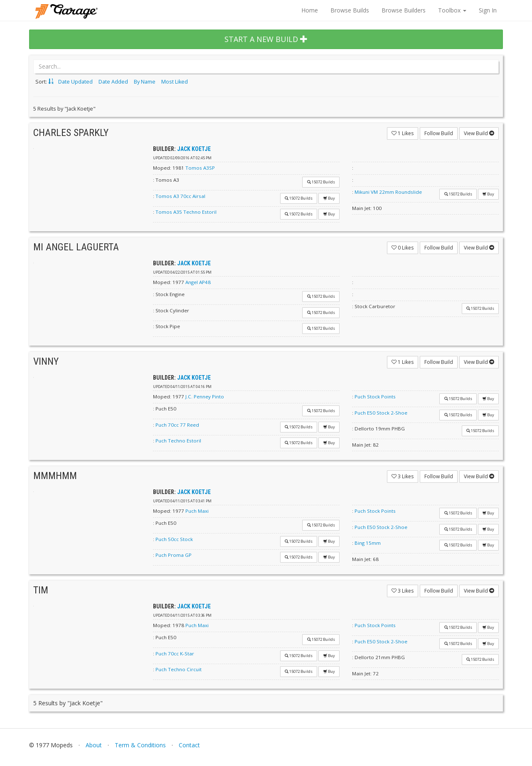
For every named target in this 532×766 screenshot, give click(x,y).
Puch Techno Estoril (178, 441)
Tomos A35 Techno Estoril (186, 212)
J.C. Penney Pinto (205, 397)
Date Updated (75, 82)
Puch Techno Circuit (179, 669)
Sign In (488, 10)
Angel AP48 (198, 282)
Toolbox (452, 10)
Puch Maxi (197, 511)
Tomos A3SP (200, 168)
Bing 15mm (368, 543)
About (94, 745)
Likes (403, 133)
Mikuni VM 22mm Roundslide (388, 192)
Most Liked (175, 82)
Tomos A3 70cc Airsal (180, 196)
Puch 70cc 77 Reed (177, 425)
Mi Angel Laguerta (76, 247)
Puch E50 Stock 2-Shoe (381, 413)
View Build (479, 133)
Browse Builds (350, 10)
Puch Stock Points (375, 397)
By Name (145, 82)
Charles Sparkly (71, 133)
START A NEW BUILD (266, 39)
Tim (41, 590)
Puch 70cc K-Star (175, 654)
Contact (189, 745)
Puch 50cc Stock (174, 539)
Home (310, 10)
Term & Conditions (140, 745)
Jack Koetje (194, 149)
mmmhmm (55, 476)
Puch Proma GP (174, 555)
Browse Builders (404, 10)
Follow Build (439, 133)
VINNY (46, 361)
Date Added (113, 82)
